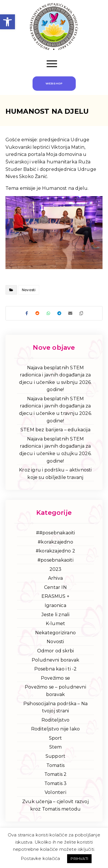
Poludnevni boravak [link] (56, 660)
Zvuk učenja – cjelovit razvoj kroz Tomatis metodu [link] (55, 805)
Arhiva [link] (55, 578)
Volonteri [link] (55, 792)
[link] (7, 22)
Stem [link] (56, 747)
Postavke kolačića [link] (40, 858)
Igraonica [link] (55, 605)
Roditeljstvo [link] (55, 720)
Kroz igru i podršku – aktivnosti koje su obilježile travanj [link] (55, 474)
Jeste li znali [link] (56, 615)
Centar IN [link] (55, 587)
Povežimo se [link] (55, 678)
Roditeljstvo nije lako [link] (55, 729)
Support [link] (55, 756)
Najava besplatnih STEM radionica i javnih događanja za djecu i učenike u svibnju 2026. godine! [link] (55, 379)
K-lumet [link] (55, 624)
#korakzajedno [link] (55, 542)
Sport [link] (56, 738)
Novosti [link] (29, 290)
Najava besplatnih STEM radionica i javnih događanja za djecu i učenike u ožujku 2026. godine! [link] (55, 450)
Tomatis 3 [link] (56, 783)
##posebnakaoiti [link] (56, 533)
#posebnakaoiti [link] (55, 560)
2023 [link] (56, 569)
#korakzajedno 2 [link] (55, 551)
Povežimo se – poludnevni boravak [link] (55, 691)
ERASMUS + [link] (55, 596)
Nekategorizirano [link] (55, 633)
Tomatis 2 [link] (56, 774)
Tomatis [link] (55, 765)
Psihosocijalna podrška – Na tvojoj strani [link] (55, 707)
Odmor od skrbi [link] (56, 651)
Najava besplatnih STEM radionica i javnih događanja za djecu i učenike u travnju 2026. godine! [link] (55, 410)
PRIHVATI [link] (79, 859)
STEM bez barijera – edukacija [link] (55, 430)
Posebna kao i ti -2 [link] (56, 669)
